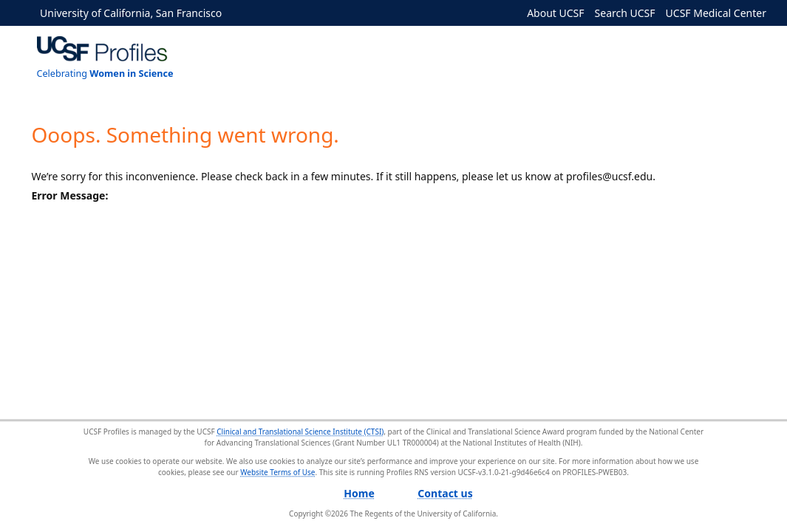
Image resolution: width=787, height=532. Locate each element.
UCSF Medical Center (716, 13)
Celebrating (105, 74)
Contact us (445, 493)
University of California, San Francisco (131, 13)
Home (359, 493)
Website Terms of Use (277, 472)
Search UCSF (625, 13)
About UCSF (555, 13)
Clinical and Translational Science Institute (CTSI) (300, 432)
